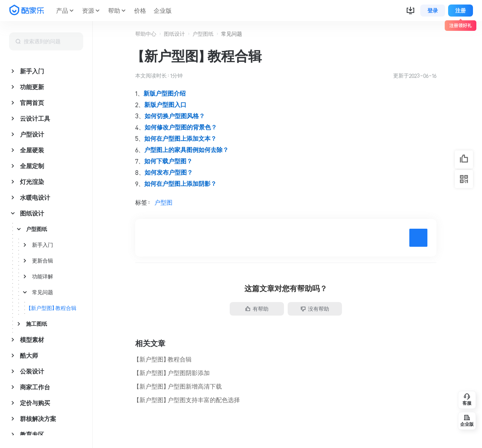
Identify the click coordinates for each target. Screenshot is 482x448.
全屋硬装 (32, 150)
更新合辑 (43, 261)
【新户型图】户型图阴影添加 (172, 373)
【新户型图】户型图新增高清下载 (178, 386)
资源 (88, 11)
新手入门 (32, 71)
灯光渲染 (32, 182)
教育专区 (32, 434)
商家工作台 (35, 387)
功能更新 (32, 87)
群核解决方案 (38, 419)
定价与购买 (35, 403)
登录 (433, 11)
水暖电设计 (35, 197)
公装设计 (32, 371)
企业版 (163, 11)
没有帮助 (315, 309)
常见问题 (43, 292)
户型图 (163, 202)
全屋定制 (32, 166)
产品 (62, 11)
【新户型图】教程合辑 (52, 308)
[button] (410, 11)
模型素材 (32, 340)
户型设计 (32, 134)
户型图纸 (37, 229)
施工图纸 (37, 324)
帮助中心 (146, 34)
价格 (140, 11)
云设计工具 (35, 118)
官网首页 (32, 103)
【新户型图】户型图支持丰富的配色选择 (188, 400)
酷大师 (29, 355)
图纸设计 (32, 213)
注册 (461, 11)
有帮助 (257, 309)
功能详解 (43, 276)
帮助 (114, 11)
